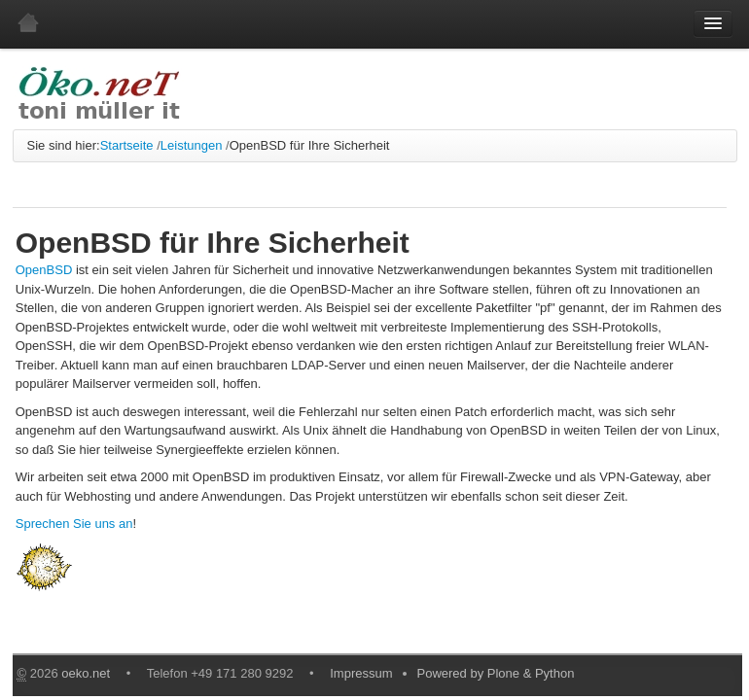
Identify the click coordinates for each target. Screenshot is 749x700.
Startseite (127, 145)
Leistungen (192, 145)
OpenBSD (44, 270)
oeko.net (86, 673)
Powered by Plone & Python (496, 673)
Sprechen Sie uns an (74, 524)
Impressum (361, 673)
